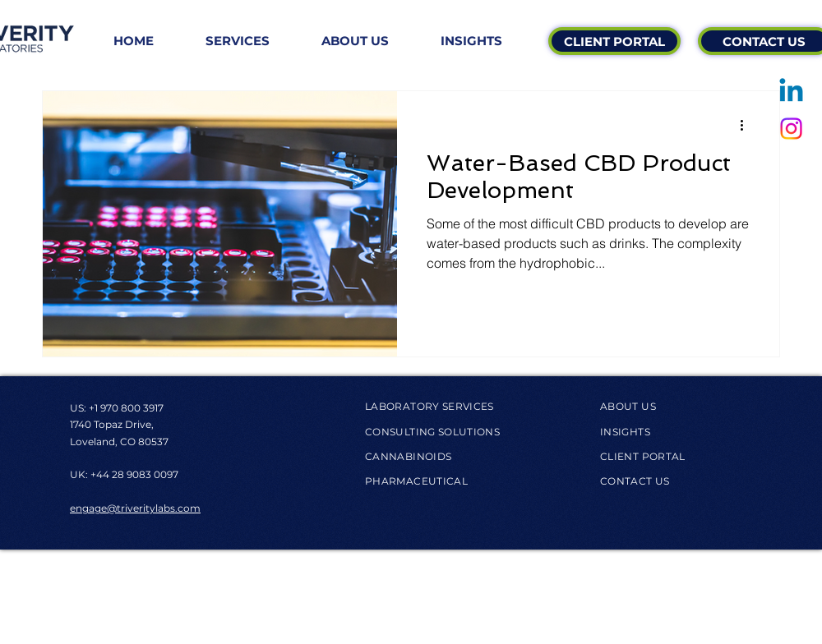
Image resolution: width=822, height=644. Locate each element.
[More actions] (747, 125)
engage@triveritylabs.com (135, 508)
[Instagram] (791, 129)
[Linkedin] (791, 92)
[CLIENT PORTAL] (614, 41)
